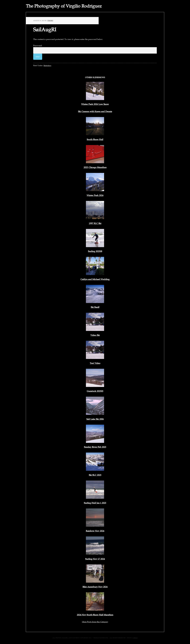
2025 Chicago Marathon (95, 167)
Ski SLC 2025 (95, 475)
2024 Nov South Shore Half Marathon (95, 615)
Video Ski (95, 335)
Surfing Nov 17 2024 (95, 559)
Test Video (95, 363)
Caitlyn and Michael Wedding (95, 279)
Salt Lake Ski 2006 (95, 419)
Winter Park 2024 (95, 195)
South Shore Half (95, 139)
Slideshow (47, 66)
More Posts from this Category (95, 622)
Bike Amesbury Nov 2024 (95, 587)
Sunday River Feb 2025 (95, 447)
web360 (135, 638)
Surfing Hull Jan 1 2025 (95, 503)
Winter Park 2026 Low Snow (95, 104)
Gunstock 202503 (95, 391)
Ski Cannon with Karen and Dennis (95, 111)
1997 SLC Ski (95, 223)
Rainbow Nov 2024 (95, 531)
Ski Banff (95, 307)
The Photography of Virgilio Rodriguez (64, 6)
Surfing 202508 (95, 251)
